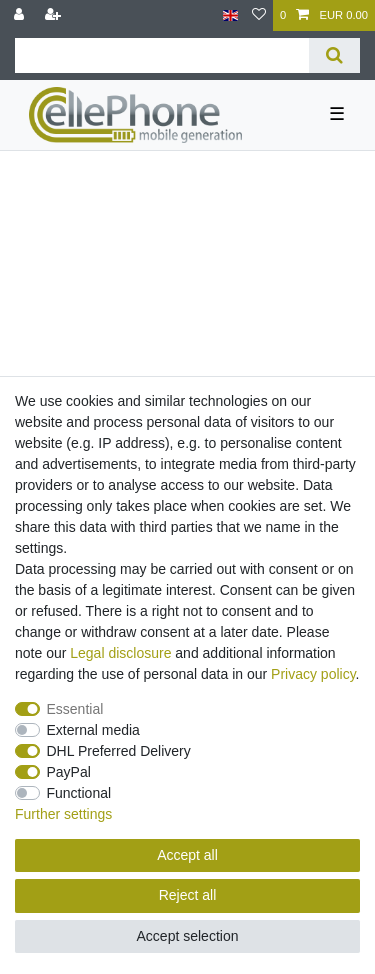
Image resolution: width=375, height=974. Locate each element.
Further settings (63, 814)
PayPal (69, 772)
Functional (79, 793)
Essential (75, 709)
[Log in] (21, 15)
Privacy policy (313, 674)
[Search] (334, 55)
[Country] (230, 15)
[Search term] (162, 55)
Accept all (187, 855)
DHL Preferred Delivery (119, 751)
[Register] (55, 15)
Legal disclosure (120, 653)
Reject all (188, 895)
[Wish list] (259, 15)
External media (93, 730)
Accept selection (188, 936)
